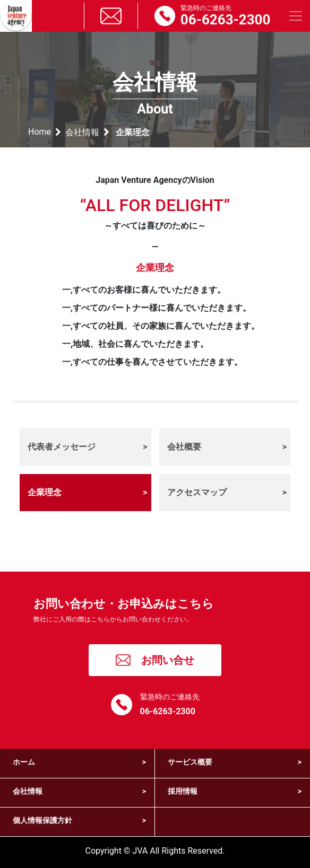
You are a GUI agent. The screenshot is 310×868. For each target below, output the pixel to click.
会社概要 (227, 447)
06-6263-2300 (168, 711)
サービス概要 (235, 762)
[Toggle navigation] (296, 16)
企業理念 (88, 493)
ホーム (79, 762)
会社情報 (82, 132)
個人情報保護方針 (79, 821)
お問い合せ (155, 660)
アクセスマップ (227, 493)
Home (40, 132)
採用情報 (235, 791)
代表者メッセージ (88, 447)
